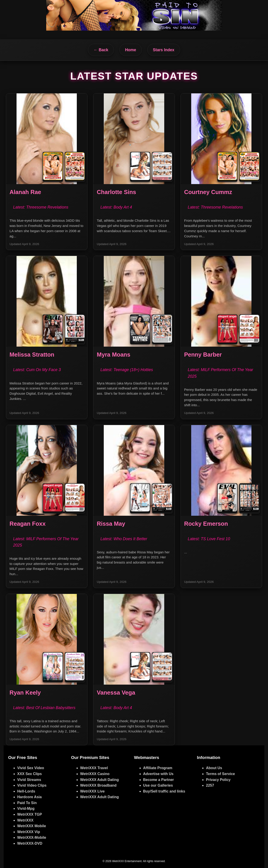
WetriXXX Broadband (98, 785)
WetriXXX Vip (29, 832)
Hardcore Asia (29, 797)
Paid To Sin (27, 803)
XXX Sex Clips (30, 774)
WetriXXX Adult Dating (100, 780)
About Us (214, 768)
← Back (101, 50)
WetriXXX (25, 820)
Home (131, 50)
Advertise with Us (158, 774)
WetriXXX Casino (95, 774)
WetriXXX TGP (30, 814)
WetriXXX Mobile (32, 826)
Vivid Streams (29, 780)
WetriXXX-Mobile (32, 838)
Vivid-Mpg (26, 808)
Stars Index (164, 50)
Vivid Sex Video (31, 768)
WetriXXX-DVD (30, 843)
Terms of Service (220, 774)
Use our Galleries (158, 785)
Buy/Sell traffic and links (164, 791)
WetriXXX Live (92, 791)
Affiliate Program (158, 768)
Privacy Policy (218, 780)
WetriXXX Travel (94, 768)
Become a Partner (159, 780)
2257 (210, 785)
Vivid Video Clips (32, 785)
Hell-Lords (26, 791)
